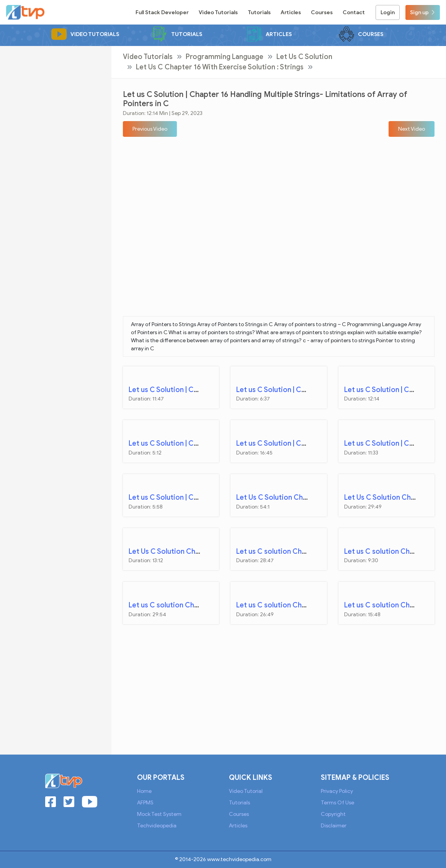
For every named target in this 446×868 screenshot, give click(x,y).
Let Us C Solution (304, 57)
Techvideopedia (157, 826)
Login (388, 12)
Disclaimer (334, 826)
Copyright (333, 814)
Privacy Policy (337, 791)
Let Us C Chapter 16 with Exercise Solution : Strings (220, 67)
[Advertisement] (56, 161)
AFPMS (145, 803)
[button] (150, 129)
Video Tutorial (246, 791)
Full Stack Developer (162, 12)
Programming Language (225, 57)
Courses (322, 12)
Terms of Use (337, 803)
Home (144, 791)
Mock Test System (159, 814)
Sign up (423, 12)
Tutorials (259, 12)
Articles (291, 12)
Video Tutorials (218, 12)
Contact (354, 12)
